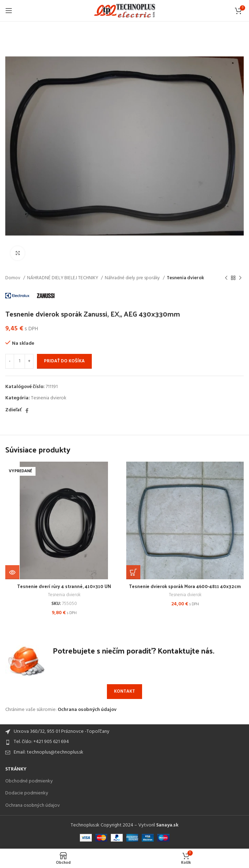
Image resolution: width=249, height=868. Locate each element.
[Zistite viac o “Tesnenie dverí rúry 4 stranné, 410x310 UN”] (12, 572)
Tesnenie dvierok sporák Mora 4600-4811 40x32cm (185, 590)
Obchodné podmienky (29, 781)
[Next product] (240, 278)
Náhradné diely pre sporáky (133, 278)
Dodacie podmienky (27, 793)
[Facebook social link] (27, 411)
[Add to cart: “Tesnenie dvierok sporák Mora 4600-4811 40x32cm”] (133, 572)
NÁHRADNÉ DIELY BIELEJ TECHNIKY (63, 278)
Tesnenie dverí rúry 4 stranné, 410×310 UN (64, 586)
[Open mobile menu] (9, 11)
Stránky (16, 769)
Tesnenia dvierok (185, 278)
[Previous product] (226, 278)
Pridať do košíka (64, 361)
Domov (13, 278)
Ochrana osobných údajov (87, 710)
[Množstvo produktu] (19, 361)
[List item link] (124, 742)
